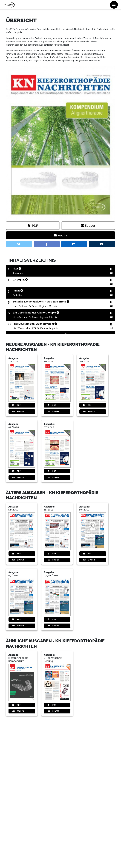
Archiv (61, 235)
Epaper (88, 226)
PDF (33, 226)
